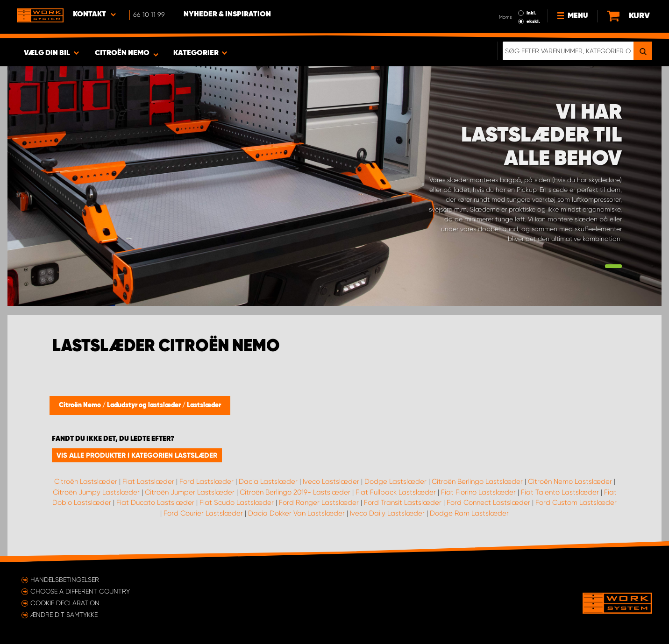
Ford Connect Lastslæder (488, 502)
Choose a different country (80, 591)
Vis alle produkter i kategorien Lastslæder (137, 455)
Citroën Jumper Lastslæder (190, 492)
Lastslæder (204, 405)
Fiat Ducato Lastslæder (155, 502)
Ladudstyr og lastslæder (145, 405)
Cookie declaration (65, 603)
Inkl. (531, 13)
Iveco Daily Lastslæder (387, 513)
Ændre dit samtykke (64, 615)
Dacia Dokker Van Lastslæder (296, 513)
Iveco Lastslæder (331, 481)
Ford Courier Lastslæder (203, 513)
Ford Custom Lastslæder (576, 502)
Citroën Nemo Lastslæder (570, 481)
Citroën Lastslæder (86, 481)
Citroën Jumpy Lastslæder (96, 492)
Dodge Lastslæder (395, 481)
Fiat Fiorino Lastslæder (478, 492)
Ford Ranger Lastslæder (319, 502)
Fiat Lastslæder (148, 481)
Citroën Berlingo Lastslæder (477, 481)
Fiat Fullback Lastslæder (396, 492)
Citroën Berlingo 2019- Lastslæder (295, 492)
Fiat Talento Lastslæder (560, 492)
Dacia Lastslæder (268, 481)
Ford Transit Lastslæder (403, 502)
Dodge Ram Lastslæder (469, 513)
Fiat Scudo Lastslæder (237, 502)
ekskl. (533, 21)
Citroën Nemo (81, 405)
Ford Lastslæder (206, 481)
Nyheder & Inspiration (227, 14)
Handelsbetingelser (65, 580)
